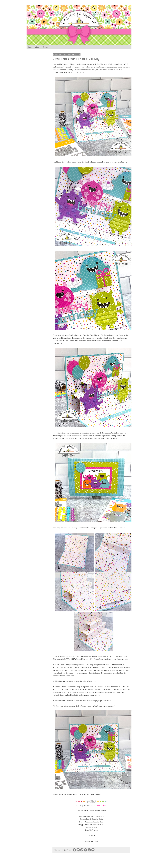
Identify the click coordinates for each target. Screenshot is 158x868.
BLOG (79, 806)
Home (30, 47)
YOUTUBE (102, 806)
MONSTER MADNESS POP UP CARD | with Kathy (76, 59)
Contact (45, 47)
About (37, 47)
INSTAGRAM (89, 806)
